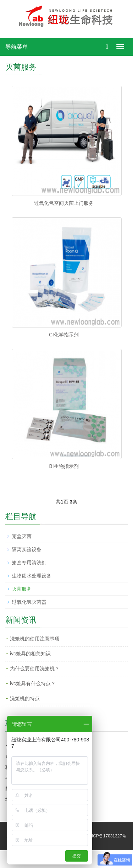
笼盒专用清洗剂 (29, 563)
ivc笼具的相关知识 (30, 654)
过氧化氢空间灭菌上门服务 (64, 203)
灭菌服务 (22, 589)
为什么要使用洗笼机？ (35, 669)
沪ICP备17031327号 (107, 836)
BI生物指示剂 (64, 466)
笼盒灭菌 (22, 536)
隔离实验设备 (27, 549)
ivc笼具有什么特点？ (33, 683)
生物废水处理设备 (32, 576)
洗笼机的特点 (25, 698)
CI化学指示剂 (64, 335)
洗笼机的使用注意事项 (35, 639)
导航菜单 (17, 47)
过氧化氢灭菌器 (29, 602)
